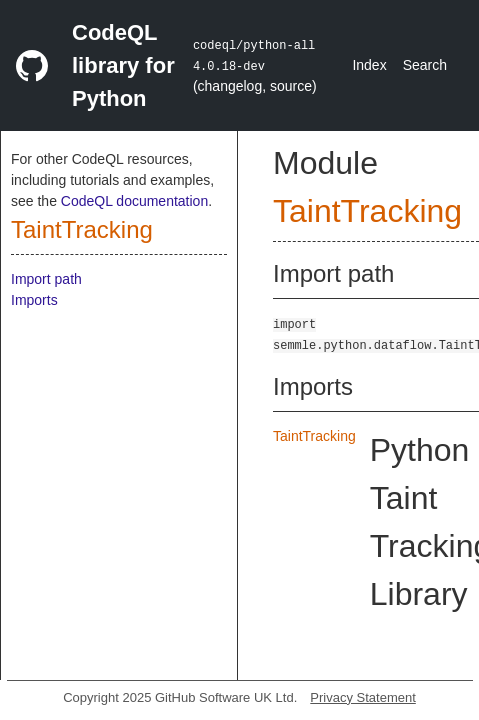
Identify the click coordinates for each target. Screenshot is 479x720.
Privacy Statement (363, 697)
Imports (34, 300)
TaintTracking (82, 229)
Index (369, 65)
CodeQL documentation (134, 201)
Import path (46, 279)
